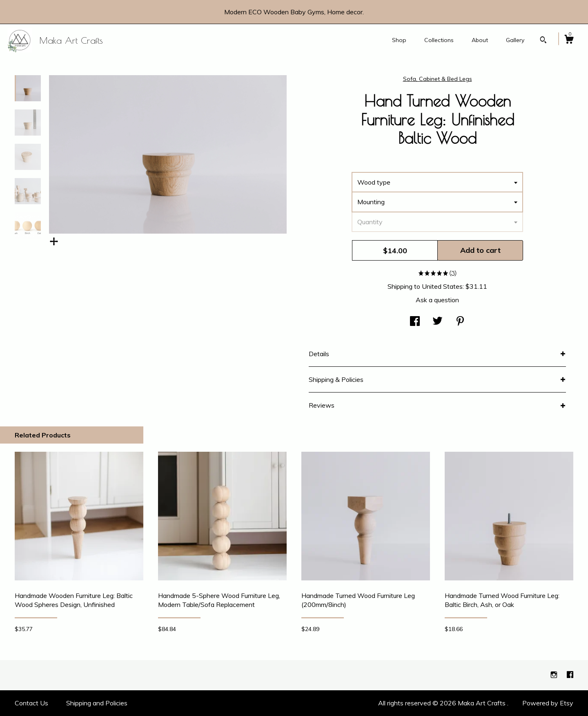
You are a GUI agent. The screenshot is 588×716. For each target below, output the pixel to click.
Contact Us (31, 703)
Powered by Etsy (548, 703)
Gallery (515, 40)
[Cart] (569, 40)
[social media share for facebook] (415, 322)
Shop (399, 40)
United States (442, 286)
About (480, 40)
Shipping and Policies (97, 703)
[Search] (543, 41)
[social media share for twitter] (438, 322)
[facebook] (570, 675)
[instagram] (555, 675)
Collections (439, 40)
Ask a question (437, 300)
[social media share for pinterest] (460, 322)
